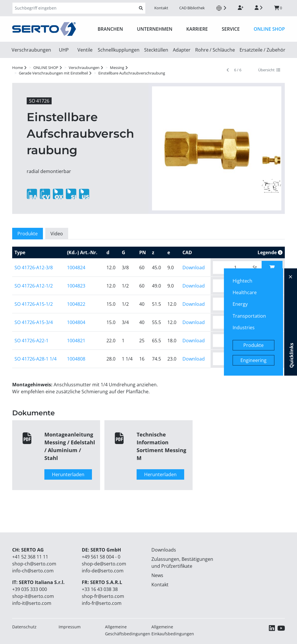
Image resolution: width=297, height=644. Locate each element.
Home (18, 68)
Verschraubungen (31, 50)
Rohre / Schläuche (215, 50)
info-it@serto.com (32, 603)
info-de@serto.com (103, 571)
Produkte (253, 345)
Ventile (85, 50)
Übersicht (269, 70)
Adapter (182, 50)
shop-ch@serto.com (34, 564)
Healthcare (245, 292)
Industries (244, 328)
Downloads (164, 550)
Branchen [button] (111, 29)
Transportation (249, 316)
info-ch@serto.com (33, 571)
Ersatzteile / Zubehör (262, 50)
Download (194, 268)
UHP (64, 50)
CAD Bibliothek (192, 8)
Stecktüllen (156, 50)
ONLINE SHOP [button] (269, 29)
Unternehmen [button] (155, 29)
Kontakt (161, 8)
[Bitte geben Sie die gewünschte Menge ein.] (231, 268)
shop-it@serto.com (33, 596)
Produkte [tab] (28, 234)
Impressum (70, 627)
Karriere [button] (197, 29)
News (157, 575)
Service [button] (231, 29)
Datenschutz (24, 627)
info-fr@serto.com (102, 603)
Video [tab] (57, 234)
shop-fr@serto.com (103, 596)
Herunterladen (68, 474)
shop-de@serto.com (104, 564)
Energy (240, 304)
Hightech (242, 281)
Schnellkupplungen (119, 50)
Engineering (253, 360)
